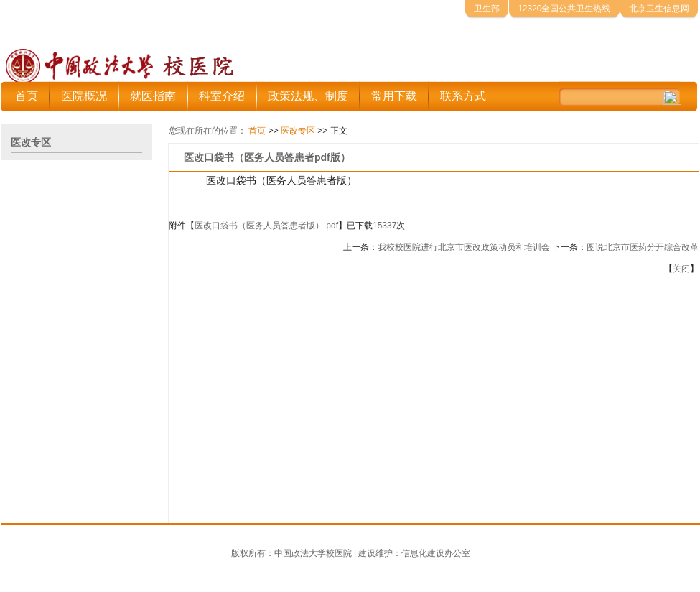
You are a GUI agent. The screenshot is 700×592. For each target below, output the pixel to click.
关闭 (681, 269)
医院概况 (84, 96)
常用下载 (394, 96)
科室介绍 (222, 96)
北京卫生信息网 (659, 9)
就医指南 (153, 96)
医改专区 (298, 131)
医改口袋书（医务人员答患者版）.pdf (266, 226)
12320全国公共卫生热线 (564, 9)
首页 (27, 96)
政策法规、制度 (308, 96)
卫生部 (487, 9)
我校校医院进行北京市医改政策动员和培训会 (464, 247)
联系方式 (463, 96)
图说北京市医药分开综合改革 (643, 247)
